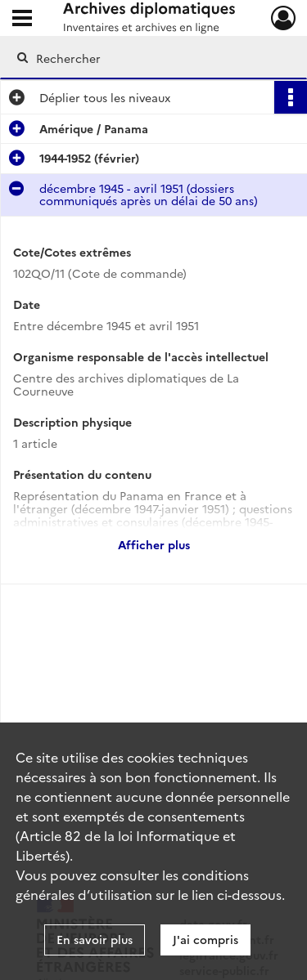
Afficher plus (154, 544)
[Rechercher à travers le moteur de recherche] (152, 58)
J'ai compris (205, 939)
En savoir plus (95, 939)
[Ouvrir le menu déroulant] (22, 20)
